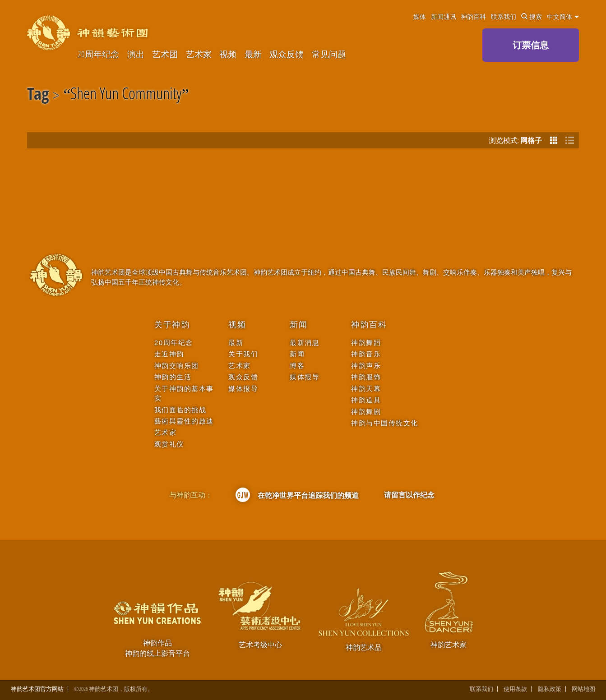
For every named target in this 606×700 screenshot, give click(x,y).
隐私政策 (550, 689)
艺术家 (199, 54)
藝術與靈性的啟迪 (184, 421)
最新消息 (305, 343)
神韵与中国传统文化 (385, 423)
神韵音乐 (366, 354)
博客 (297, 366)
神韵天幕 (366, 389)
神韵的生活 (173, 377)
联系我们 (504, 17)
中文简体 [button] (563, 17)
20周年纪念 (98, 54)
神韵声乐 (366, 366)
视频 (228, 54)
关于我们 (243, 354)
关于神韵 (172, 325)
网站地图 (583, 689)
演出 (136, 54)
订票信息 (531, 45)
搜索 (532, 17)
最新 (253, 54)
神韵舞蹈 (366, 343)
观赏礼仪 (169, 444)
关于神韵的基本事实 (184, 393)
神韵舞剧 (366, 412)
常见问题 (329, 54)
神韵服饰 (366, 377)
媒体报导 (243, 389)
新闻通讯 (444, 17)
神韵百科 (473, 17)
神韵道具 (366, 400)
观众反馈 (287, 54)
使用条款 (515, 689)
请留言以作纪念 (409, 495)
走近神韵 (169, 354)
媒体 (420, 17)
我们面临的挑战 (180, 410)
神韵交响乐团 (177, 366)
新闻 (299, 325)
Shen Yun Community (126, 95)
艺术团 (165, 54)
